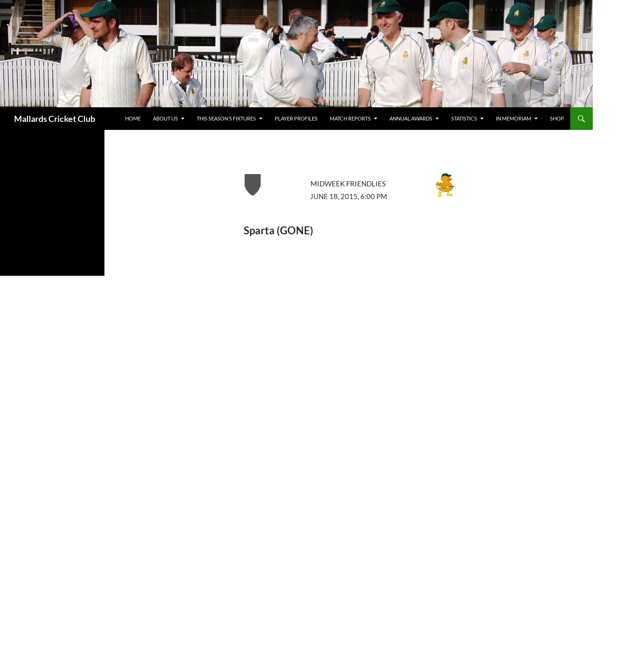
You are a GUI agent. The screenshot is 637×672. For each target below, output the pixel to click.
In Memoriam (514, 118)
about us (165, 118)
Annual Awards (411, 118)
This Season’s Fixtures (226, 118)
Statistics (464, 118)
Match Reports (350, 118)
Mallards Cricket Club (55, 119)
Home (133, 118)
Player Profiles (296, 118)
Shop (557, 118)
